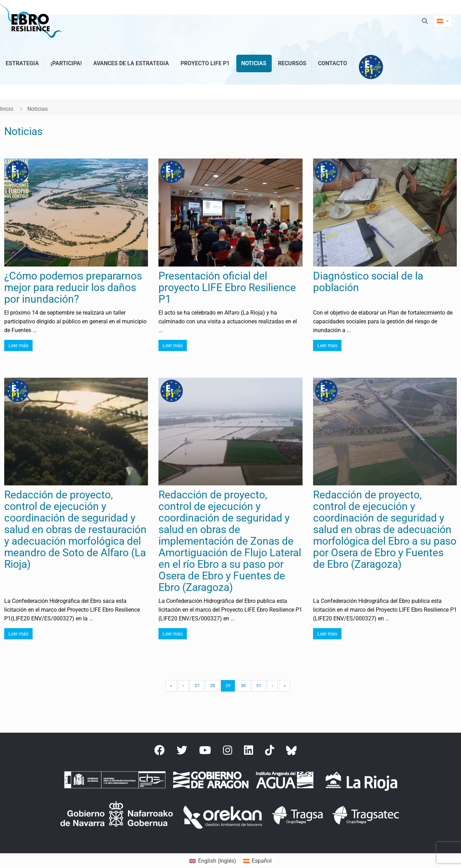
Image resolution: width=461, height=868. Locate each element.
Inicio (7, 109)
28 (212, 685)
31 (259, 685)
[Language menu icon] (443, 21)
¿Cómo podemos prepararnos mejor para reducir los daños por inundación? (73, 287)
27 (197, 685)
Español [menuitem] (262, 861)
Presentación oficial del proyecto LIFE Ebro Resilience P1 (227, 287)
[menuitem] (213, 861)
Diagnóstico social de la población (368, 282)
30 (243, 685)
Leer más (18, 345)
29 (228, 685)
